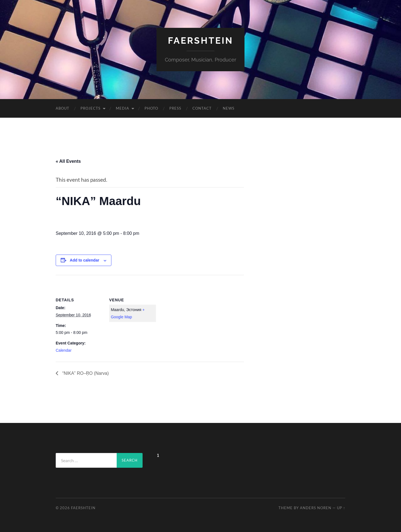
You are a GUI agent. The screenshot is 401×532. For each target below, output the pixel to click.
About (63, 108)
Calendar (64, 350)
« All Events (68, 161)
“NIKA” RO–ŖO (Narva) (85, 373)
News (229, 108)
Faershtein (200, 40)
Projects (91, 108)
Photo (151, 108)
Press (175, 108)
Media (123, 108)
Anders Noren (316, 508)
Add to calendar (85, 260)
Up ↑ (341, 508)
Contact (202, 108)
